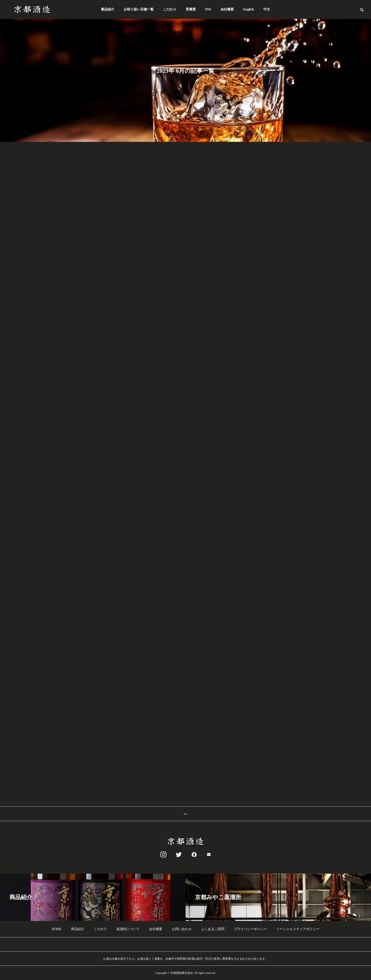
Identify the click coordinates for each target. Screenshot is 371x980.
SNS (208, 9)
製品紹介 (108, 9)
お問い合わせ (182, 929)
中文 (267, 9)
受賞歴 (191, 9)
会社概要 (227, 9)
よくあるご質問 (213, 929)
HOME (56, 929)
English (249, 9)
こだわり (170, 9)
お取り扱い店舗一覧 (139, 9)
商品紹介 (78, 929)
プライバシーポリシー (250, 929)
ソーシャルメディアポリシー (298, 929)
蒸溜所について (128, 929)
